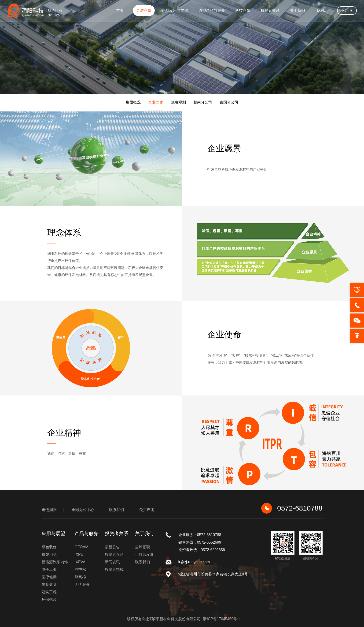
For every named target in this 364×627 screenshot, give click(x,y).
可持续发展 (144, 554)
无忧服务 (82, 584)
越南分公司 (203, 102)
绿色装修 (49, 547)
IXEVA (80, 562)
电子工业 (49, 569)
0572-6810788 (292, 508)
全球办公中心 (83, 510)
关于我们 (298, 10)
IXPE (321, 10)
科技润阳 (243, 10)
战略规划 (178, 102)
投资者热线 (114, 569)
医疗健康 (49, 577)
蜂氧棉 (80, 577)
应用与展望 (53, 534)
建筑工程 (49, 592)
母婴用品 (49, 554)
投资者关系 (270, 10)
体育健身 (49, 584)
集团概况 (133, 102)
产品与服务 (86, 534)
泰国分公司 (229, 102)
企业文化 (156, 102)
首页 (120, 10)
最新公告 (112, 547)
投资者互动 (114, 554)
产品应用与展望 (175, 10)
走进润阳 (144, 10)
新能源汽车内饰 (55, 562)
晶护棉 (80, 569)
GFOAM (82, 547)
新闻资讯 (112, 562)
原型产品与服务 (212, 10)
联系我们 (117, 510)
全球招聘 (143, 547)
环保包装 (49, 599)
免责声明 (147, 510)
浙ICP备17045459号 (220, 619)
